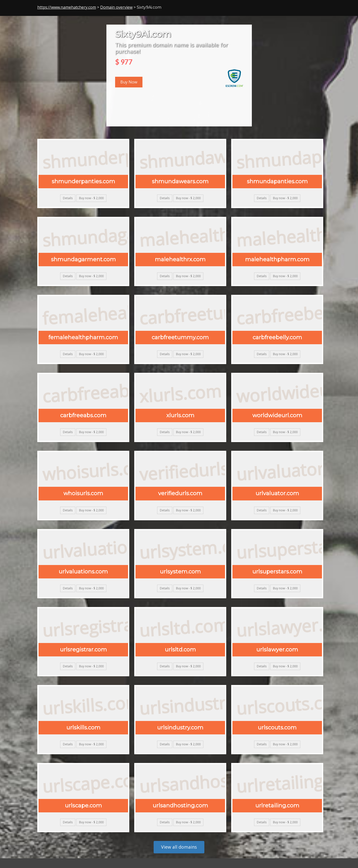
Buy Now (129, 82)
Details (68, 198)
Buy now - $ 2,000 (91, 198)
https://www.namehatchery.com (67, 7)
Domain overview (116, 7)
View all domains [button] (179, 847)
